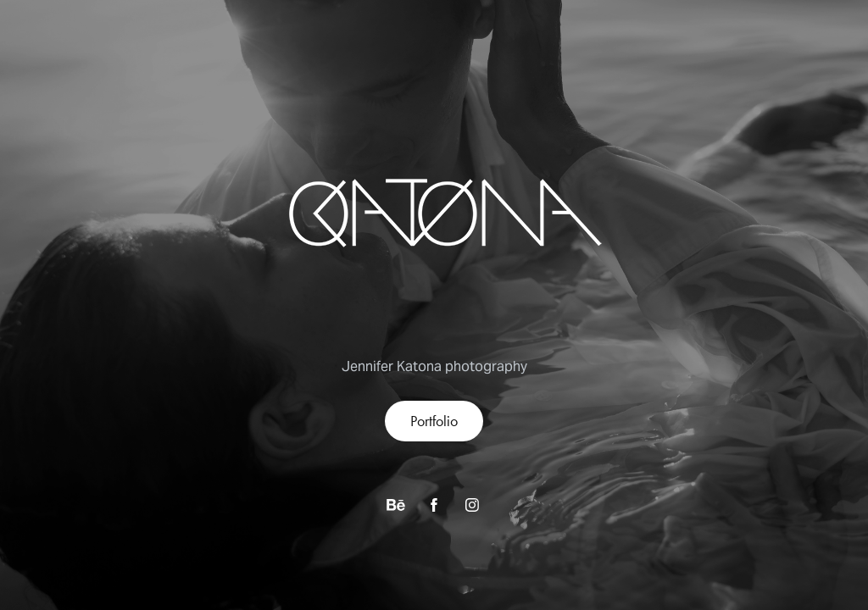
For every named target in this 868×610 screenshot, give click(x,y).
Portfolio (434, 421)
